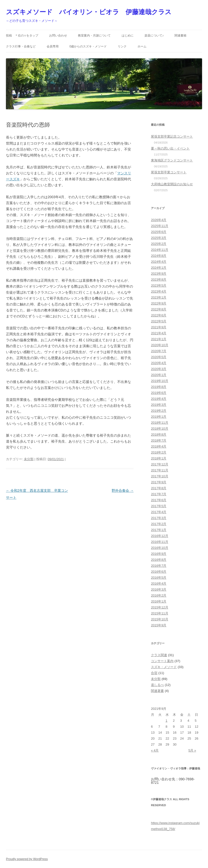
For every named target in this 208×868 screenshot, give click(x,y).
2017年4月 (159, 512)
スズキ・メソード (164, 667)
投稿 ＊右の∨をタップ (22, 36)
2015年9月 (159, 625)
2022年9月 (159, 303)
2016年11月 (159, 542)
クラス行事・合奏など (21, 46)
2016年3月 (159, 589)
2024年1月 (159, 268)
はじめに (128, 36)
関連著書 (157, 691)
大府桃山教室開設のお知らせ (172, 184)
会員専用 (53, 46)
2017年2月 (159, 524)
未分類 (29, 459)
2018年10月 (159, 429)
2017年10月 (159, 476)
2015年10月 (159, 619)
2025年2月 (159, 244)
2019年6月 (159, 393)
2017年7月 (159, 494)
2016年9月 (159, 554)
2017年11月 (159, 470)
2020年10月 (159, 345)
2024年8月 (159, 256)
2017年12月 (159, 464)
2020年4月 (159, 363)
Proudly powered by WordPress (27, 859)
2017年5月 (159, 506)
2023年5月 (159, 285)
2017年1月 (159, 530)
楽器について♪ (154, 36)
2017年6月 (159, 500)
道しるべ (157, 685)
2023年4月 (159, 291)
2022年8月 (159, 309)
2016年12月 (159, 536)
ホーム (142, 46)
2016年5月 (159, 578)
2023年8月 (159, 280)
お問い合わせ (58, 36)
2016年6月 (159, 572)
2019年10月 (159, 381)
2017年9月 (159, 482)
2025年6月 (159, 232)
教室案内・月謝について (94, 36)
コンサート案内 (162, 661)
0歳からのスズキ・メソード (88, 46)
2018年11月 (159, 423)
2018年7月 (159, 440)
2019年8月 (159, 387)
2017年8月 (159, 488)
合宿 (154, 673)
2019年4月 (159, 399)
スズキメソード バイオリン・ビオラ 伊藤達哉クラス (89, 12)
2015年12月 (159, 607)
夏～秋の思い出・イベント (170, 148)
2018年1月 (159, 458)
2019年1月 (159, 417)
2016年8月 (159, 560)
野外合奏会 (123, 491)
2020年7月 (159, 351)
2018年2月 (159, 452)
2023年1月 (159, 297)
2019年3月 (159, 405)
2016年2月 (159, 595)
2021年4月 (159, 333)
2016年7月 (159, 566)
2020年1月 (159, 375)
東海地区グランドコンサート (172, 160)
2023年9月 (159, 274)
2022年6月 (159, 315)
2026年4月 (159, 220)
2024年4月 (159, 262)
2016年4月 (159, 584)
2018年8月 (159, 434)
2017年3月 (159, 518)
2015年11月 (159, 613)
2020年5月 (159, 357)
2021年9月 (159, 327)
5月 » (192, 750)
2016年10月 (159, 548)
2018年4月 (159, 446)
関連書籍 (180, 36)
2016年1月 (159, 601)
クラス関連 (159, 655)
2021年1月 (159, 339)
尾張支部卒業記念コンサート (172, 136)
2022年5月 (159, 321)
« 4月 (155, 750)
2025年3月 (159, 238)
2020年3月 (159, 369)
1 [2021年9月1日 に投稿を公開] (166, 721)
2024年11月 (159, 250)
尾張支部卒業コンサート (169, 172)
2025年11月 (159, 226)
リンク (122, 46)
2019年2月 (159, 411)
